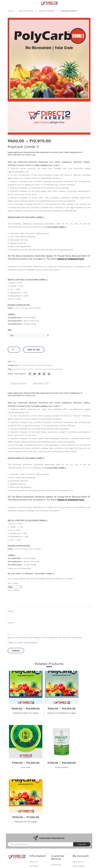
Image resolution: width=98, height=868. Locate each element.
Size (9, 330)
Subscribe (82, 844)
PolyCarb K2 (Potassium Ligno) (62, 713)
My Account (78, 862)
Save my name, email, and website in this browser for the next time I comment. (45, 638)
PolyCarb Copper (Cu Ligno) (26, 713)
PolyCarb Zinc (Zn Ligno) (26, 822)
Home (10, 11)
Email (11, 623)
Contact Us (56, 865)
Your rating (13, 583)
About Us (34, 862)
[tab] (19, 384)
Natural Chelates (47, 11)
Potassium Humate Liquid (89, 141)
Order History (79, 866)
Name (11, 611)
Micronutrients (26, 11)
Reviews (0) (41, 383)
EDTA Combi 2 (85, 141)
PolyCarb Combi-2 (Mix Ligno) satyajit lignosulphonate (37, 369)
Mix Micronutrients (27, 365)
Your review (14, 590)
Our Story (34, 866)
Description (19, 383)
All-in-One (26, 767)
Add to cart (34, 350)
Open (9, 3)
